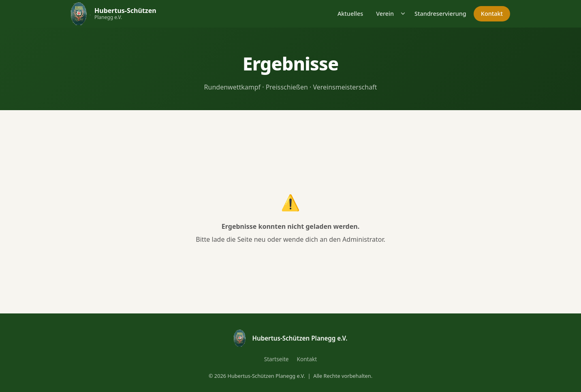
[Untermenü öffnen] (403, 14)
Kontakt (492, 14)
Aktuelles (350, 14)
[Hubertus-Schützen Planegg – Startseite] (114, 14)
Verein (385, 14)
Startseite (277, 359)
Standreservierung (440, 14)
